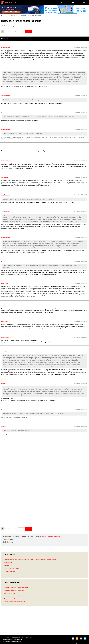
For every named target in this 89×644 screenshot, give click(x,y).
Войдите (44, 536)
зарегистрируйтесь (54, 536)
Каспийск (7, 565)
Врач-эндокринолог (10, 593)
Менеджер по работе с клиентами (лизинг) (17, 587)
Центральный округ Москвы (12, 568)
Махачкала (7, 574)
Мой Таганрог (8, 563)
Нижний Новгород (9, 571)
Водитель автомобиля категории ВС (15, 602)
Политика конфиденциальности (12, 641)
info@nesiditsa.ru (17, 639)
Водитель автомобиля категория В (14, 599)
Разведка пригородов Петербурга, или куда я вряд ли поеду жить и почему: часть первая (30, 560)
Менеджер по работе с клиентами (14, 590)
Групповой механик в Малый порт (14, 596)
